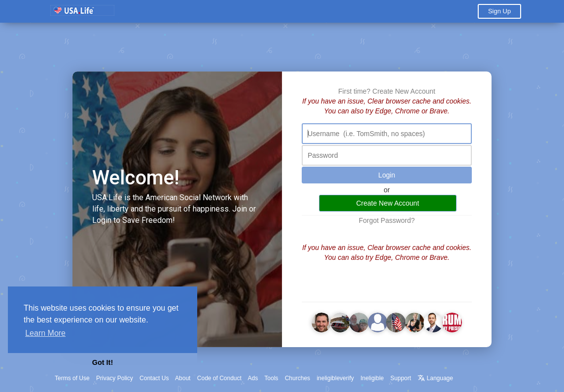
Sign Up (499, 11)
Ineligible (372, 378)
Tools (271, 378)
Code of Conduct (219, 378)
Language (435, 378)
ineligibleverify (335, 378)
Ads (253, 378)
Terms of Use (72, 378)
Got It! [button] (103, 362)
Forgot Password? (387, 220)
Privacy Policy (115, 378)
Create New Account (404, 91)
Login (387, 175)
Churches (298, 378)
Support (401, 378)
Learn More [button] (45, 333)
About (183, 378)
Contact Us (154, 378)
